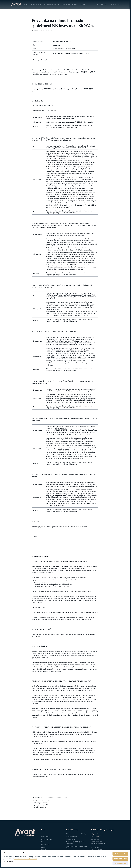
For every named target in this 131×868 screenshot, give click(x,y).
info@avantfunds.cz (97, 834)
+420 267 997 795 (97, 836)
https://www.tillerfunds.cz (42, 571)
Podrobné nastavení (120, 863)
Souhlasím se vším (120, 854)
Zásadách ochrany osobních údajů (26, 859)
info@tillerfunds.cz (88, 760)
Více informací (8, 862)
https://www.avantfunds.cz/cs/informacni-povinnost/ (68, 568)
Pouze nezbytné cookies (120, 859)
